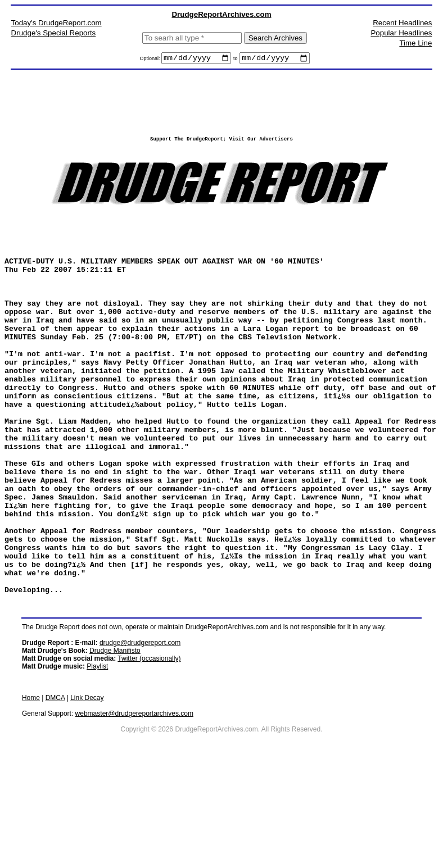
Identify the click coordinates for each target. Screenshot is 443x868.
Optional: (150, 60)
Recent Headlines (402, 23)
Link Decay (87, 792)
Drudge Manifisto (115, 745)
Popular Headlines (401, 33)
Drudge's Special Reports (54, 33)
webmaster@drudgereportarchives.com (134, 808)
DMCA (55, 792)
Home (31, 792)
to (236, 60)
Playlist (97, 761)
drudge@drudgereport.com (140, 737)
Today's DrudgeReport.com (56, 23)
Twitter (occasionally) (149, 753)
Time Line (415, 43)
